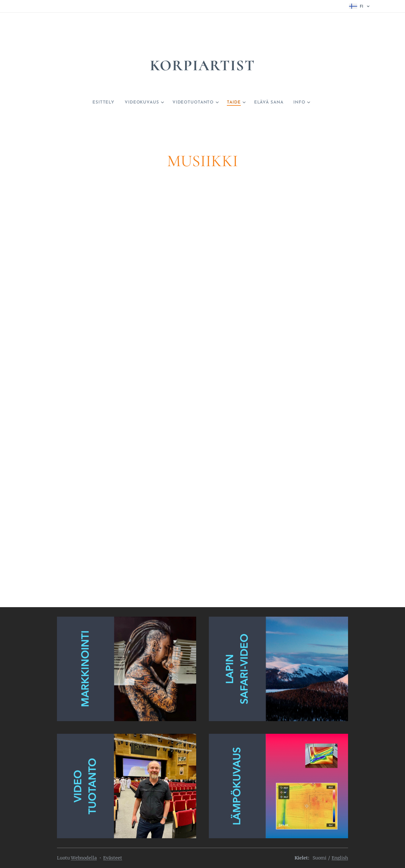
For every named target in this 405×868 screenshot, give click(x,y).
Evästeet (113, 858)
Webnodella (84, 858)
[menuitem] (95, 103)
